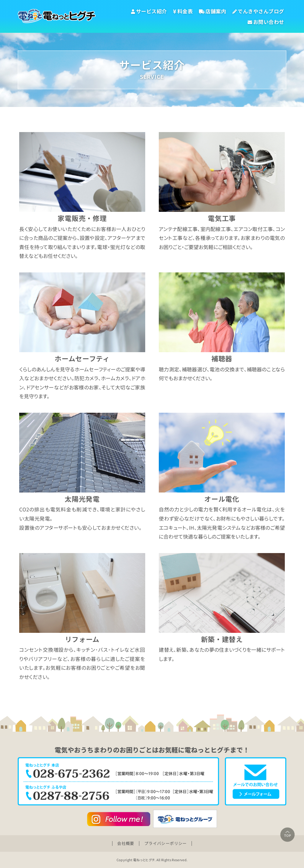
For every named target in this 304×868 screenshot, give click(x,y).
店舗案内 (213, 11)
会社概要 (125, 843)
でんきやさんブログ (258, 11)
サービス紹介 (149, 11)
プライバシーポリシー (166, 843)
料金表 (183, 11)
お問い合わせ (266, 22)
